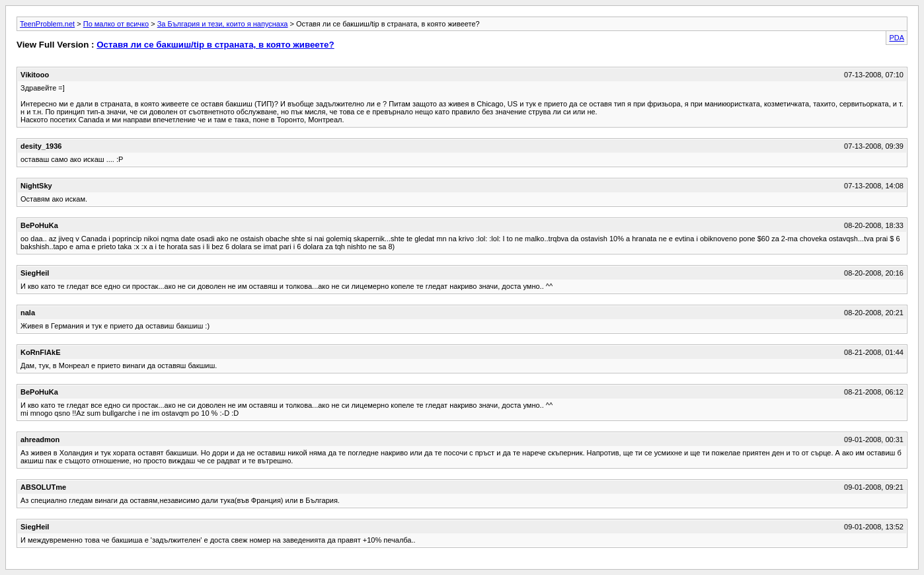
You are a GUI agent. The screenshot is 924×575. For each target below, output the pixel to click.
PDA (897, 38)
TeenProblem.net (47, 24)
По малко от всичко (116, 24)
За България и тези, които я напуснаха (223, 24)
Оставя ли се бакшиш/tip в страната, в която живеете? (215, 45)
